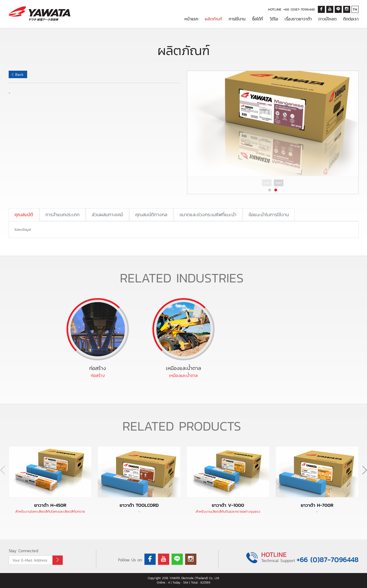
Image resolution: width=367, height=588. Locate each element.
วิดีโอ (274, 19)
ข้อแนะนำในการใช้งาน (269, 215)
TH (355, 9)
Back (19, 74)
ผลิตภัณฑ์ (213, 19)
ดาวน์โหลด (327, 19)
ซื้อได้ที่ (258, 19)
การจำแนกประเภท (62, 215)
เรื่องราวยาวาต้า (298, 19)
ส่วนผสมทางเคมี (107, 215)
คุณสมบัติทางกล (151, 215)
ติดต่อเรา (351, 19)
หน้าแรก (191, 19)
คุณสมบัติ (24, 215)
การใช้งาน (237, 19)
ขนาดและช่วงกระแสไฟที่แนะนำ (208, 215)
